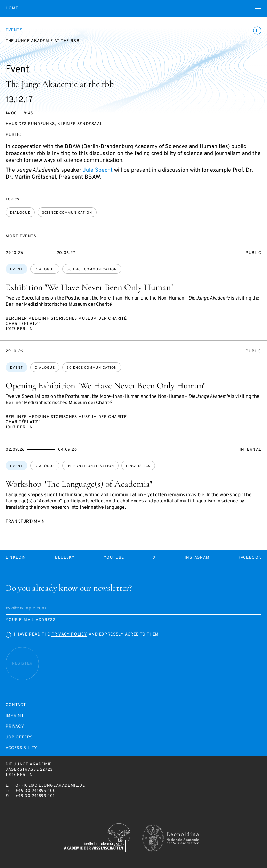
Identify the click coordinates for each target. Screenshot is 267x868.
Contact (16, 705)
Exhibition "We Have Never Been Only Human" (89, 287)
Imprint (15, 716)
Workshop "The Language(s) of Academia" (79, 484)
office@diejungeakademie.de (50, 786)
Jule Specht (98, 170)
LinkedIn (16, 558)
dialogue (20, 213)
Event (17, 269)
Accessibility (21, 748)
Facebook (250, 558)
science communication (67, 213)
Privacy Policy (69, 634)
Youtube (114, 558)
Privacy (15, 727)
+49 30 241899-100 (36, 791)
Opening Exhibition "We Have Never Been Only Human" (106, 386)
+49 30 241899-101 (35, 796)
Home (12, 9)
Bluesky (65, 558)
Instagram (197, 558)
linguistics (138, 466)
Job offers (19, 738)
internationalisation (90, 466)
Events (14, 30)
